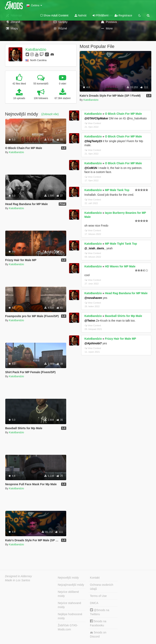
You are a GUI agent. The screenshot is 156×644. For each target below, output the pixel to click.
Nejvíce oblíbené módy (68, 594)
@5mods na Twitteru (100, 612)
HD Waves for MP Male (120, 266)
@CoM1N (91, 168)
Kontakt (95, 578)
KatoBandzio (36, 50)
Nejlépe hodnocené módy (70, 616)
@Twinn (90, 321)
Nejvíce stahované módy (70, 605)
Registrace (123, 15)
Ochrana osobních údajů (102, 587)
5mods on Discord (98, 634)
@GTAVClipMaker (96, 118)
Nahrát (81, 15)
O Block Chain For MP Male (123, 114)
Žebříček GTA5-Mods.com (68, 627)
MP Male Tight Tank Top (121, 244)
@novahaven (93, 298)
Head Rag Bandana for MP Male (126, 293)
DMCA (94, 603)
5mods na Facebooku (98, 623)
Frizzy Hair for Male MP (121, 339)
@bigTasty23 (93, 141)
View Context (93, 123)
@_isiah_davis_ (95, 248)
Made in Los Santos (18, 580)
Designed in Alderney (19, 576)
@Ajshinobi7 (93, 343)
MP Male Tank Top (117, 190)
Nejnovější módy (68, 578)
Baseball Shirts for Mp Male (124, 316)
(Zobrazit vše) (50, 114)
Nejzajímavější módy (71, 585)
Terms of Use (98, 596)
